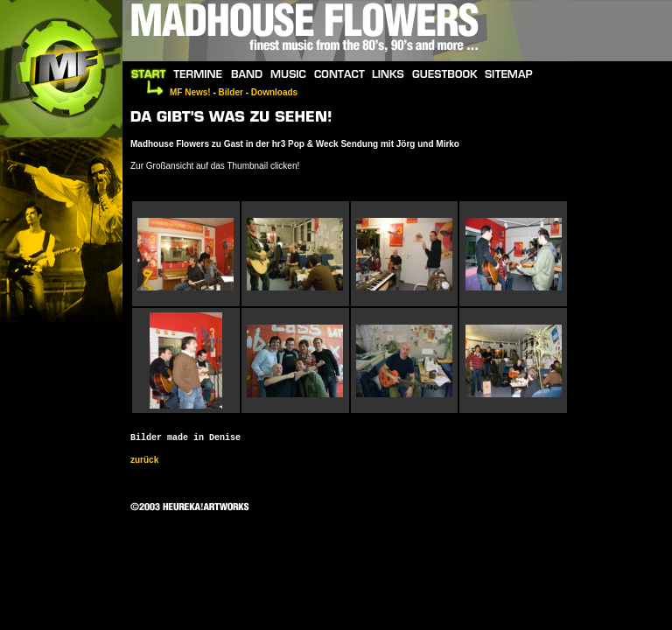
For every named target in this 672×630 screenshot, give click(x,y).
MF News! (190, 92)
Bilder (231, 92)
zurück (144, 460)
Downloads (274, 92)
